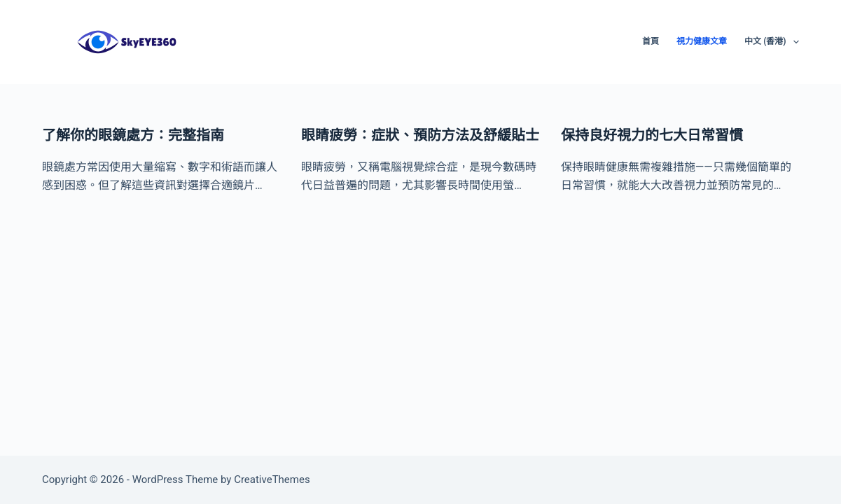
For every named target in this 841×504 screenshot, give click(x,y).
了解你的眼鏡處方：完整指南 (133, 135)
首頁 (651, 41)
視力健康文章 (702, 41)
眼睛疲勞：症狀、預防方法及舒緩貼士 (420, 135)
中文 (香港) (772, 42)
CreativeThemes (272, 479)
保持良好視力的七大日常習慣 (652, 135)
